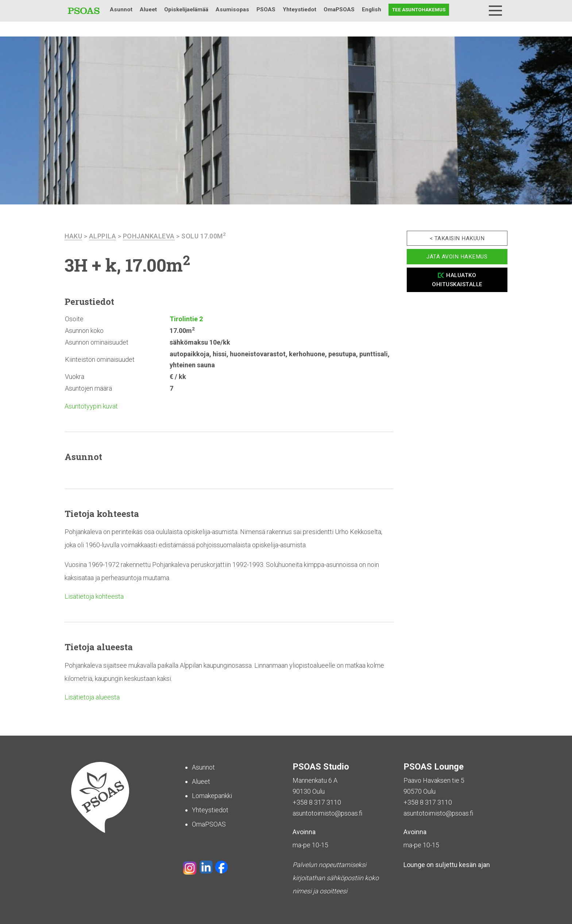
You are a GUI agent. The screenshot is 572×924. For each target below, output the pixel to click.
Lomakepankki (212, 796)
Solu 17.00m (204, 236)
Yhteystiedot (299, 9)
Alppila (103, 236)
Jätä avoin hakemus (457, 257)
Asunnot (121, 9)
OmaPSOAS (339, 9)
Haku (476, 10)
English (372, 9)
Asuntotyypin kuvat (91, 406)
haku (73, 236)
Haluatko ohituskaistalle (457, 280)
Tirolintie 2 (186, 319)
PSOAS (266, 9)
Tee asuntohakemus (419, 9)
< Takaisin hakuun (457, 238)
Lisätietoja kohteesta (94, 596)
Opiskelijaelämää (186, 9)
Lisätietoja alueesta (92, 697)
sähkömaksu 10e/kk (200, 342)
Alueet (148, 9)
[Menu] (495, 11)
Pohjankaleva (149, 236)
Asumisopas (232, 9)
